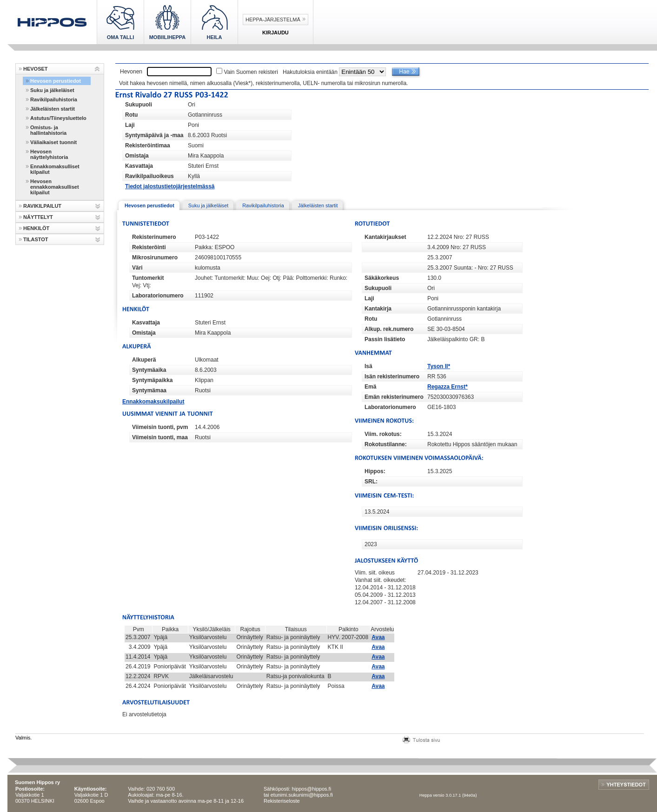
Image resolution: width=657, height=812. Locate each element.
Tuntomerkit (148, 278)
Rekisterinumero (154, 237)
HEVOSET (36, 69)
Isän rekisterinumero (392, 376)
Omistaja (137, 156)
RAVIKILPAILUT (42, 206)
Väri (137, 268)
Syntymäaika (149, 370)
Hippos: (375, 471)
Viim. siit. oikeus (375, 573)
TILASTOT (36, 239)
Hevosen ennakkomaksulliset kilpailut (55, 187)
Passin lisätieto (385, 339)
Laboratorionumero (158, 296)
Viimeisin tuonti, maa (160, 437)
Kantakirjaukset (385, 237)
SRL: (371, 482)
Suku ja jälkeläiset (52, 90)
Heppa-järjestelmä (273, 20)
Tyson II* (439, 366)
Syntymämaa (149, 390)
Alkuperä (144, 360)
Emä (370, 387)
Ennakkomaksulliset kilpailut (55, 169)
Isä (368, 366)
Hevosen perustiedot (56, 81)
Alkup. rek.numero (389, 329)
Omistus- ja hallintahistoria (48, 130)
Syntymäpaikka (152, 380)
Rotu (131, 115)
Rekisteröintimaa (148, 145)
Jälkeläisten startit (53, 109)
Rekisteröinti (149, 247)
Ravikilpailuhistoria (54, 99)
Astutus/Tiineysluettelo (58, 118)
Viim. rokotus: (383, 434)
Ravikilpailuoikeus (149, 176)
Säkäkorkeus (382, 278)
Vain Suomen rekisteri (251, 72)
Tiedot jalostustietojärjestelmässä (170, 186)
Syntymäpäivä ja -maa (154, 135)
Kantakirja (378, 309)
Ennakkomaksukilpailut (153, 402)
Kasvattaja (139, 166)
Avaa (378, 637)
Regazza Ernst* (448, 387)
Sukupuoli (139, 105)
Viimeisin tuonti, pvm (160, 427)
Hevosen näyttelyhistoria (49, 154)
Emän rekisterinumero (394, 397)
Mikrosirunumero (155, 257)
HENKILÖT (36, 228)
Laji (130, 125)
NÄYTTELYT (38, 217)
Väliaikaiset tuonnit (53, 142)
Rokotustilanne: (386, 444)
